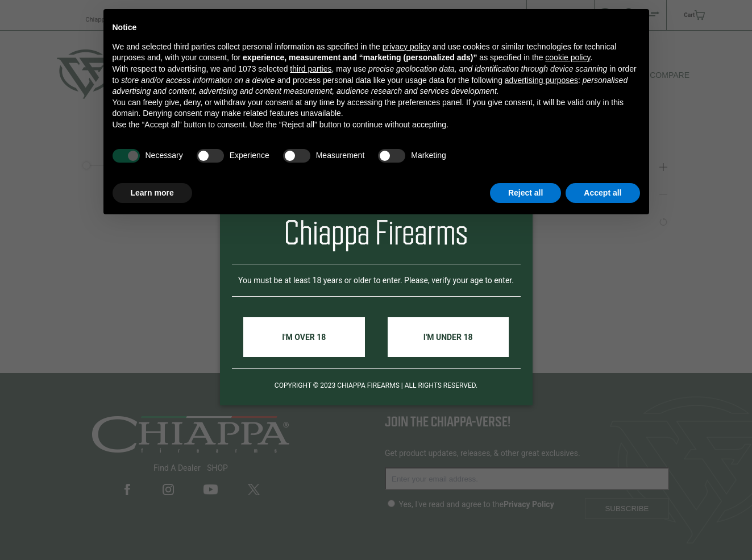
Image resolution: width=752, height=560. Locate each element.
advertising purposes (541, 80)
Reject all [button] (525, 193)
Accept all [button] (603, 193)
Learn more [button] (152, 193)
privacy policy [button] (406, 47)
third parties (311, 69)
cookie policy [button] (568, 57)
